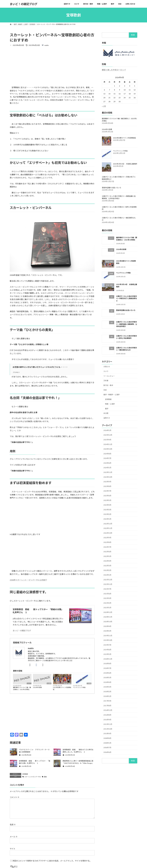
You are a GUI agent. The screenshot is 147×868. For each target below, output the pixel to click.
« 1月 (104, 106)
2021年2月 (107, 603)
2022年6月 (107, 552)
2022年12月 (108, 524)
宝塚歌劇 (25, 774)
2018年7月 (107, 668)
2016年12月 (108, 710)
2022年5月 (107, 556)
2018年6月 (107, 673)
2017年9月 (107, 701)
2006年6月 (107, 752)
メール (14, 837)
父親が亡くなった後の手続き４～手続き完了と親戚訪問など (127, 298)
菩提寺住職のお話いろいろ (112, 188)
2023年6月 (107, 496)
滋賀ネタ (107, 418)
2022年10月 (108, 533)
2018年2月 (107, 692)
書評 (107, 409)
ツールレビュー (109, 376)
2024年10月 (108, 449)
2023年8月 (107, 486)
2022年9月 (107, 538)
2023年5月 (107, 500)
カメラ (29, 683)
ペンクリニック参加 (79, 687)
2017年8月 (107, 706)
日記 (105, 390)
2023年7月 (107, 491)
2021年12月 (108, 580)
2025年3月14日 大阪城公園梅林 (125, 164)
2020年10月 (108, 622)
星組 (45, 777)
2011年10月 (108, 729)
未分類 (49, 683)
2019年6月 (107, 650)
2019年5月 (107, 654)
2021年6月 (107, 594)
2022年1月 (107, 575)
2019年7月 (107, 645)
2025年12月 (108, 435)
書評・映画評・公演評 (112, 395)
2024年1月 (107, 468)
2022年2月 (107, 570)
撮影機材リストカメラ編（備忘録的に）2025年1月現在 (22, 688)
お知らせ (107, 367)
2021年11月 (108, 584)
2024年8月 (107, 454)
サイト (13, 849)
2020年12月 (108, 612)
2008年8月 (107, 738)
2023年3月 (107, 510)
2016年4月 (107, 720)
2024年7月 (107, 458)
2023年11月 (108, 472)
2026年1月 (107, 430)
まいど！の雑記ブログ (22, 631)
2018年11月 (108, 659)
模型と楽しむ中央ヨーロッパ (114, 70)
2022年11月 (108, 528)
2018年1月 (107, 696)
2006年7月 (107, 748)
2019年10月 (108, 640)
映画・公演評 (110, 404)
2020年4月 (107, 626)
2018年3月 (107, 687)
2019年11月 (108, 636)
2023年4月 (107, 505)
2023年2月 (107, 514)
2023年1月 (107, 519)
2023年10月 (108, 477)
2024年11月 (108, 444)
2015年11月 (108, 724)
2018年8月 (107, 664)
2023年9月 (107, 482)
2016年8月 (107, 715)
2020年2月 (107, 631)
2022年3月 (107, 566)
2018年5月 (107, 678)
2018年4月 (107, 682)
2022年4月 (107, 561)
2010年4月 (107, 734)
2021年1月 (107, 608)
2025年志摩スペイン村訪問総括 (62, 688)
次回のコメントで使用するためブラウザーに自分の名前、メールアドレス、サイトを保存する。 (52, 861)
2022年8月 (107, 542)
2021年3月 (107, 598)
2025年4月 (107, 440)
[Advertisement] (52, 66)
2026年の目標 (37, 687)
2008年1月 (107, 743)
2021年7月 (107, 589)
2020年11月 (108, 617)
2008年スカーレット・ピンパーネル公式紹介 (28, 580)
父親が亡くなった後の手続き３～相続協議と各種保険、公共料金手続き (127, 324)
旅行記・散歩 (67, 683)
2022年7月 (107, 547)
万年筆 (89, 683)
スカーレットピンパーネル (33, 777)
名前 (13, 825)
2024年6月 (107, 463)
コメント (15, 797)
